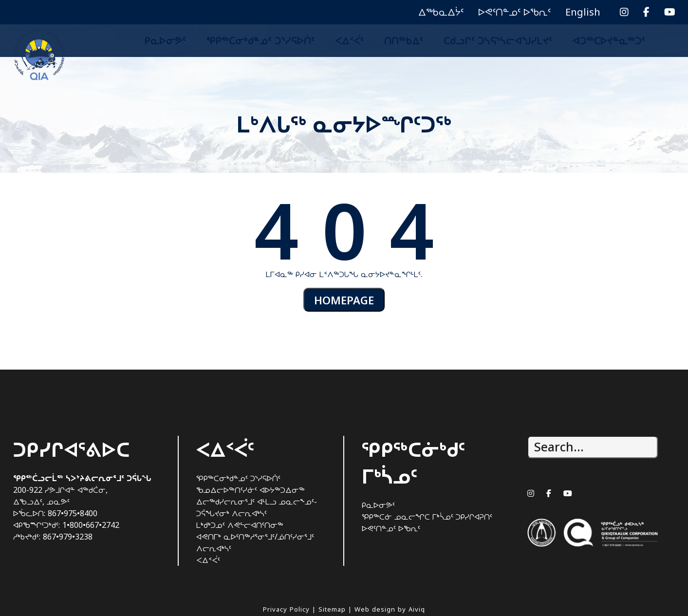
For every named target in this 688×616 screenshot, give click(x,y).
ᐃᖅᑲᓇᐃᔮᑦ (441, 12)
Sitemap (332, 609)
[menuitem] (583, 12)
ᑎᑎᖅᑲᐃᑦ (404, 41)
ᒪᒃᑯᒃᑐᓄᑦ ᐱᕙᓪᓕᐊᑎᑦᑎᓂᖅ (240, 525)
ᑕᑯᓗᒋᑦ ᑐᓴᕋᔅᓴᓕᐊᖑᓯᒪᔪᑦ (498, 41)
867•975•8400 (73, 513)
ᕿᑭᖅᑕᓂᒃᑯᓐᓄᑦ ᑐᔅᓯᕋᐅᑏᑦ (260, 41)
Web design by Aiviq (390, 609)
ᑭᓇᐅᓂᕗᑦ (165, 41)
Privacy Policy (286, 609)
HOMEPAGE (344, 300)
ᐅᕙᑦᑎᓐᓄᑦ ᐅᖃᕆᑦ (514, 12)
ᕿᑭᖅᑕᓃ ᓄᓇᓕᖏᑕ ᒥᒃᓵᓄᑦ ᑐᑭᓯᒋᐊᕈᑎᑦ (427, 517)
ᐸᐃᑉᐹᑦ (349, 41)
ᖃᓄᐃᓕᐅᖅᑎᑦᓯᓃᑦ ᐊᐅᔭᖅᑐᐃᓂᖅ (251, 490)
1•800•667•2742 (91, 525)
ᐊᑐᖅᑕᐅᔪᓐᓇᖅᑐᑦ (609, 41)
